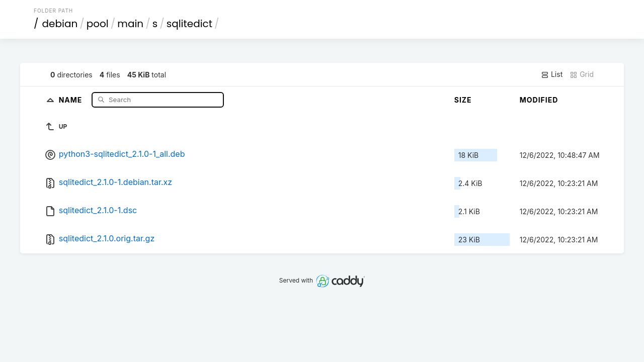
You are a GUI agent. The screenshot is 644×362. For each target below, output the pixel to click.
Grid (582, 74)
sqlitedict (189, 24)
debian (60, 24)
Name (72, 99)
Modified (539, 100)
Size (463, 100)
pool (98, 24)
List (552, 74)
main (130, 24)
